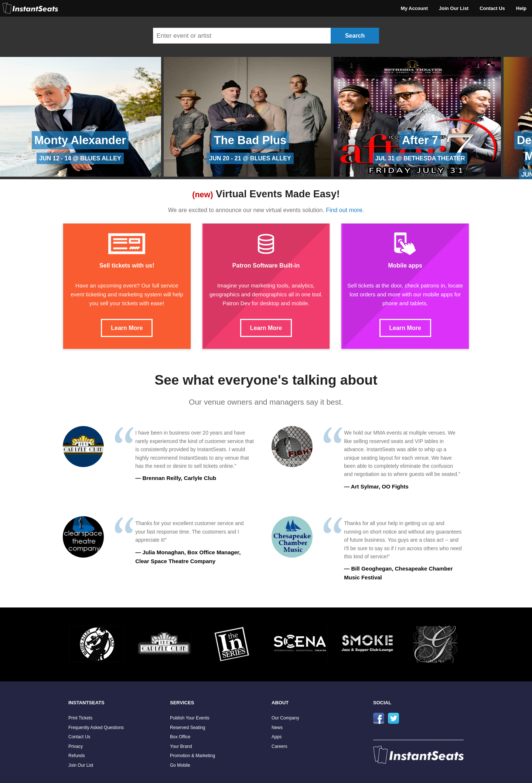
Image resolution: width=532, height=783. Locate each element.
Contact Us (492, 8)
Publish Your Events (190, 718)
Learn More (127, 328)
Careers (279, 746)
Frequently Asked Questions (96, 728)
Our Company (285, 718)
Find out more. (345, 210)
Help (521, 8)
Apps (277, 737)
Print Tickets (80, 718)
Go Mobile (180, 765)
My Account (414, 8)
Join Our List (454, 8)
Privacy (76, 746)
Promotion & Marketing (192, 756)
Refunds (77, 756)
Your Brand (181, 746)
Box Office (180, 737)
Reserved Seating (187, 728)
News (277, 728)
